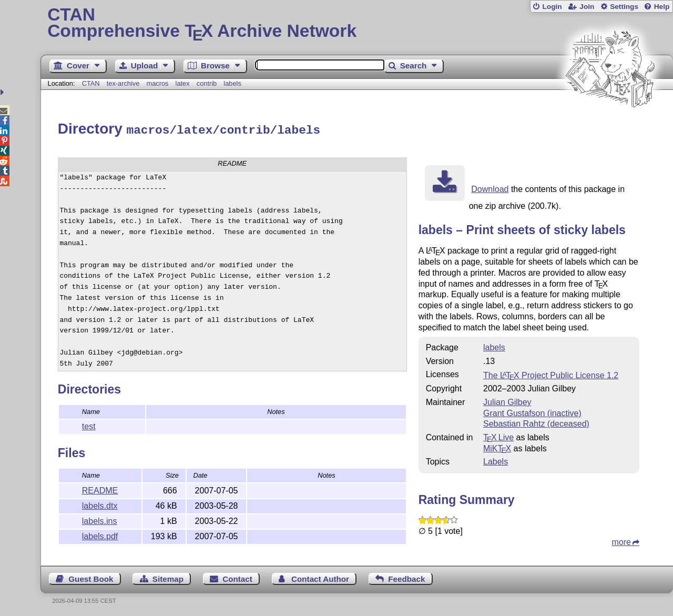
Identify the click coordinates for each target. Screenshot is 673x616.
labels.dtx (100, 504)
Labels (496, 460)
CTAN (91, 83)
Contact (237, 577)
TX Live (498, 436)
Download (490, 188)
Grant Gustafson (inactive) (532, 412)
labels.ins (100, 519)
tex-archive (123, 83)
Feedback (406, 577)
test (89, 425)
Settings (624, 7)
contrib (207, 83)
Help (662, 7)
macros (157, 83)
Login (552, 7)
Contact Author (320, 577)
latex (183, 83)
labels (232, 83)
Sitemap (168, 577)
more (621, 541)
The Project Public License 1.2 (551, 374)
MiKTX (497, 447)
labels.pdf (100, 535)
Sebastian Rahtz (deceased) (536, 422)
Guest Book (91, 577)
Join (587, 7)
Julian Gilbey (507, 401)
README (100, 489)
